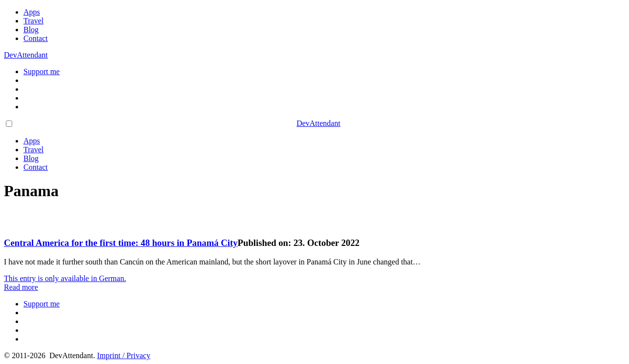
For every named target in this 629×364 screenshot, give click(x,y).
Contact (36, 38)
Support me (42, 71)
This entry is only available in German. (65, 278)
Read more (21, 287)
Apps (32, 12)
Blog (31, 30)
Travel (33, 21)
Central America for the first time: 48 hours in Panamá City (121, 243)
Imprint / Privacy (124, 355)
